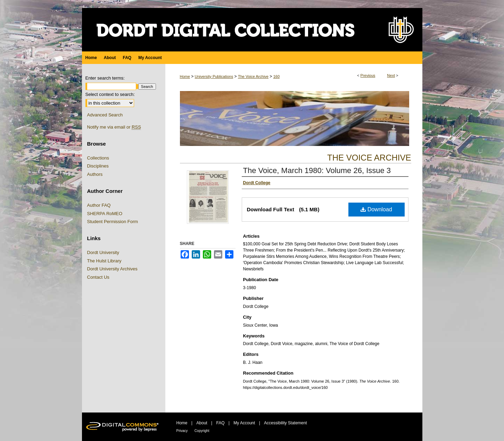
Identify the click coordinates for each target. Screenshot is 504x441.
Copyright (202, 431)
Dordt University (103, 252)
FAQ (220, 423)
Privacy (182, 431)
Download (376, 209)
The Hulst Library (104, 261)
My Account (244, 423)
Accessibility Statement (285, 423)
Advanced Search (105, 115)
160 (276, 76)
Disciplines (98, 166)
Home (185, 76)
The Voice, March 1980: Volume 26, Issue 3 (317, 170)
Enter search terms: (105, 78)
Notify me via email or (114, 127)
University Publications (214, 76)
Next (391, 75)
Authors (95, 174)
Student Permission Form (113, 222)
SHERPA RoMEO (105, 214)
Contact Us (98, 277)
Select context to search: (110, 94)
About (202, 423)
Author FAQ (99, 205)
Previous (368, 75)
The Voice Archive (253, 76)
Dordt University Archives (112, 269)
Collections (98, 158)
